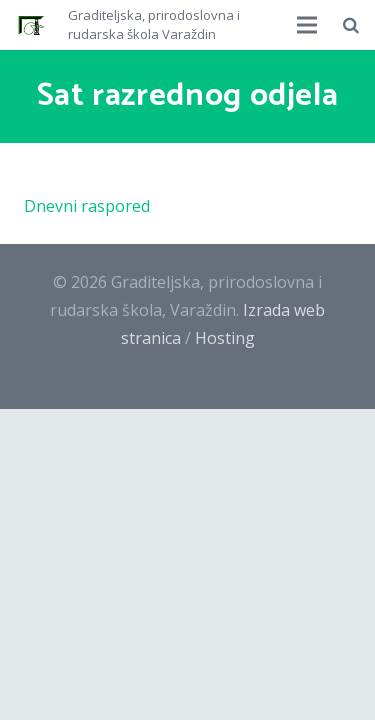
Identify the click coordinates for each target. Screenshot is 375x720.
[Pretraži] (351, 25)
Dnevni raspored (87, 206)
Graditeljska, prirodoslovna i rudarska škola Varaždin (154, 25)
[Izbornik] (308, 25)
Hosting (225, 338)
